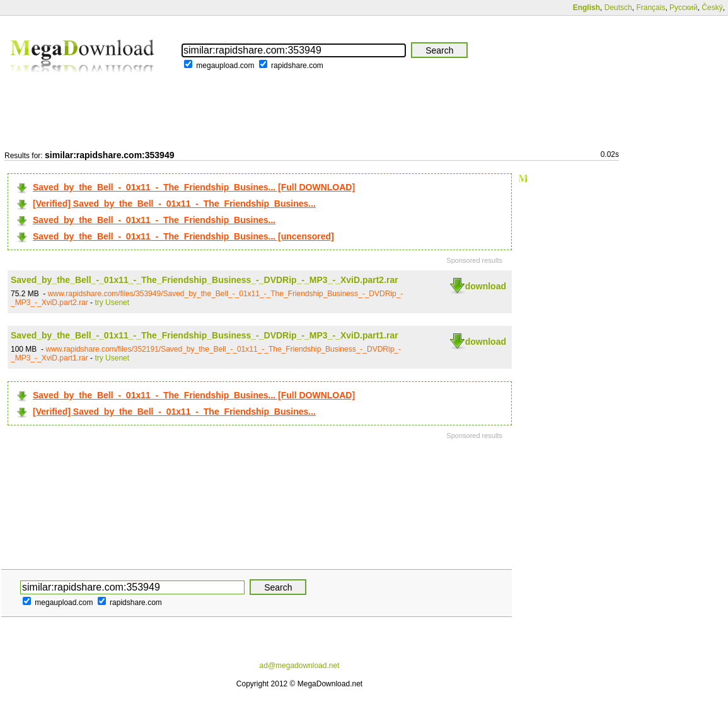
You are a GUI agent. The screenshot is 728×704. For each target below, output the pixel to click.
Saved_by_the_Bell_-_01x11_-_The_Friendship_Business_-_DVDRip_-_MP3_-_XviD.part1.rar (205, 335)
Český (712, 8)
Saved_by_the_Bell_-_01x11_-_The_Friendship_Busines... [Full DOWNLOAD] (194, 187)
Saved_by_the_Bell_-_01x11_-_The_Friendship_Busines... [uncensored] (183, 236)
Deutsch (618, 8)
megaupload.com (225, 66)
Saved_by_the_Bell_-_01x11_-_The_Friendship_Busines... (154, 220)
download (486, 286)
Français (650, 8)
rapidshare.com (297, 66)
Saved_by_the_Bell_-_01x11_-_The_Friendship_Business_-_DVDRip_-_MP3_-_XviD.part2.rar (205, 280)
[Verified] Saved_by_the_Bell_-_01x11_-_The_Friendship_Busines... (174, 204)
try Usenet (112, 303)
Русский (684, 8)
